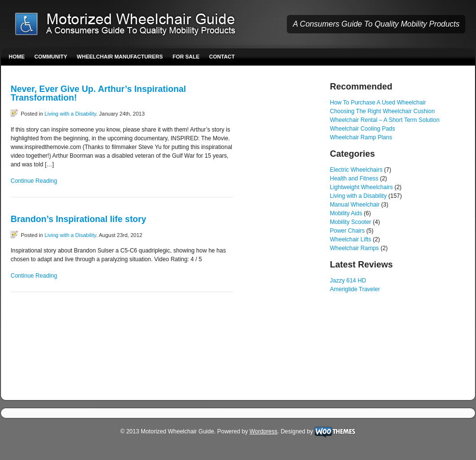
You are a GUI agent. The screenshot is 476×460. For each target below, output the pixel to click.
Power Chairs (347, 231)
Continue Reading (34, 181)
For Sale (186, 57)
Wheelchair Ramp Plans (361, 137)
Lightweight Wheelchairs (361, 187)
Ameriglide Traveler (355, 289)
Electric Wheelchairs (356, 170)
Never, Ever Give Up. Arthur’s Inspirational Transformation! (98, 93)
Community (51, 57)
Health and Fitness (354, 178)
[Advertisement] (282, 227)
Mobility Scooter (350, 222)
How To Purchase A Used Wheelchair (378, 103)
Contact (222, 57)
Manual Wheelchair (355, 205)
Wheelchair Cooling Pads (363, 129)
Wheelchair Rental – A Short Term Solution (385, 120)
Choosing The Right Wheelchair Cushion (382, 111)
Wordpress (264, 431)
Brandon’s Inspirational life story (78, 219)
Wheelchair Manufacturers (120, 57)
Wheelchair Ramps (354, 248)
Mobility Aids (346, 213)
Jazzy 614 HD (348, 281)
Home (17, 57)
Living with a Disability (70, 114)
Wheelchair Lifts (350, 239)
